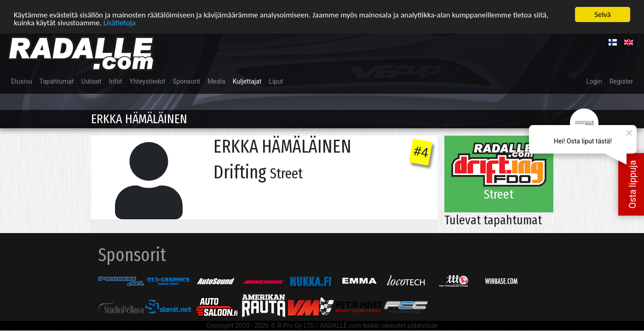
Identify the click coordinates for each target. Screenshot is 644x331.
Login (594, 81)
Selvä (603, 14)
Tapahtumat (56, 81)
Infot (116, 81)
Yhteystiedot (148, 81)
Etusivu (21, 81)
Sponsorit (186, 81)
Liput (276, 81)
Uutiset (92, 81)
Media (216, 81)
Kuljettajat (247, 81)
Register (621, 81)
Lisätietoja (120, 22)
